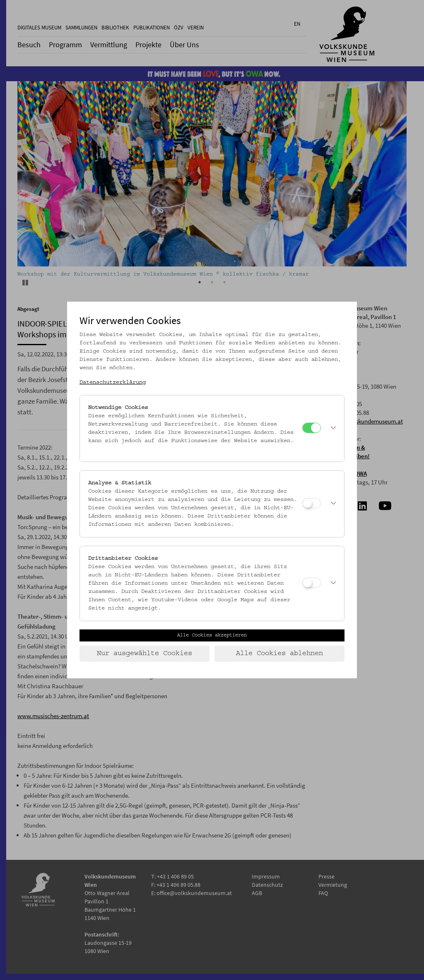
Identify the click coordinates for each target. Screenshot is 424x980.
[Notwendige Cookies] (312, 428)
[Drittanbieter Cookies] (312, 583)
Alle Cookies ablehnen (279, 653)
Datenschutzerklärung (113, 382)
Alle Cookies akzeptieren (212, 635)
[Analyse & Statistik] (312, 503)
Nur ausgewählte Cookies (145, 653)
